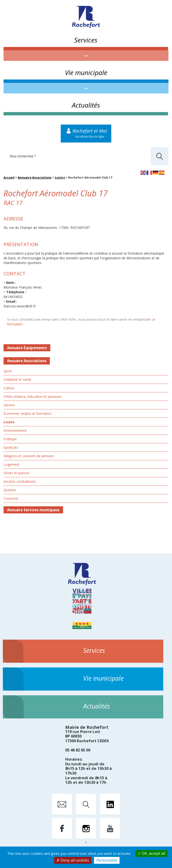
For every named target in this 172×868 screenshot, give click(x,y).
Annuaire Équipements (27, 348)
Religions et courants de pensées (29, 456)
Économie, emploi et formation (28, 413)
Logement (11, 464)
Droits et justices (17, 473)
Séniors (9, 405)
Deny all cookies (73, 860)
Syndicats (11, 447)
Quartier (10, 490)
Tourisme (11, 498)
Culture (9, 388)
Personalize (107, 860)
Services (86, 40)
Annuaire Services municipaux (33, 510)
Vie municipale (86, 72)
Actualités (86, 105)
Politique (10, 439)
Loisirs (60, 178)
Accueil (9, 178)
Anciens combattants (20, 481)
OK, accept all (151, 853)
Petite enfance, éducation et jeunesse (32, 396)
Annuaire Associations (35, 178)
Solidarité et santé (17, 379)
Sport (8, 371)
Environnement (15, 430)
